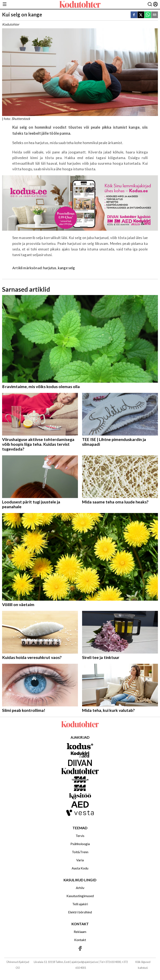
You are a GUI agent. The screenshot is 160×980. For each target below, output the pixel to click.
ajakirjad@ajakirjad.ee (85, 962)
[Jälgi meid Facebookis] (80, 949)
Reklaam (80, 932)
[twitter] (141, 15)
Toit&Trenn (80, 852)
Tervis (80, 836)
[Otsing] (150, 4)
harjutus (50, 268)
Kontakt (80, 940)
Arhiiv (80, 888)
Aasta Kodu (80, 868)
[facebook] (134, 15)
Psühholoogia (80, 844)
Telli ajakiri (80, 904)
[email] (155, 15)
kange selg (66, 268)
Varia (80, 860)
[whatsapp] (148, 15)
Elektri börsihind (80, 912)
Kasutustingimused (80, 896)
